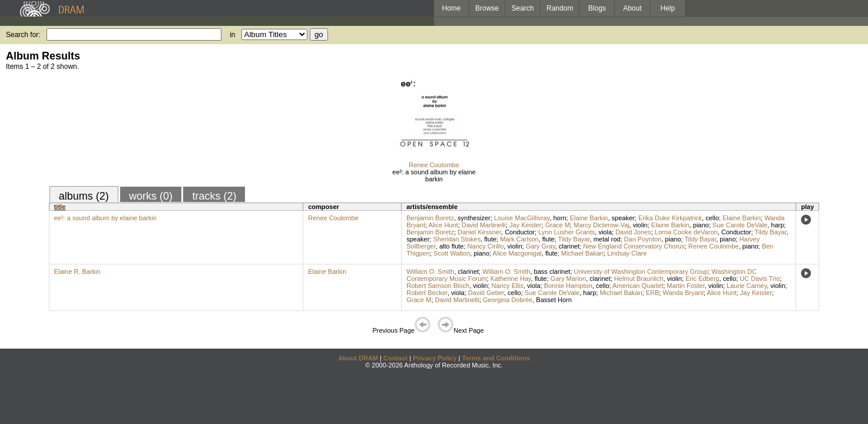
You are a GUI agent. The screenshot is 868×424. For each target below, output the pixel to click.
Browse (487, 8)
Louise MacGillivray (522, 218)
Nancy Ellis (508, 286)
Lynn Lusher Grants (566, 232)
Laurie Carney (747, 286)
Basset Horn (554, 300)
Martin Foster (685, 286)
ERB (653, 293)
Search (523, 8)
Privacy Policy (435, 358)
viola (605, 232)
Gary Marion (569, 279)
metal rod (607, 239)
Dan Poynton (643, 239)
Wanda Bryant (683, 293)
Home (451, 8)
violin (640, 225)
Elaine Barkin (589, 218)
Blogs (597, 8)
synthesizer (474, 218)
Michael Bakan (582, 253)
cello (712, 218)
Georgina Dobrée (508, 300)
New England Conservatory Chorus (634, 246)
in (232, 35)
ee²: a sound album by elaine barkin (434, 175)
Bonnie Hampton (568, 286)
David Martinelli (484, 225)
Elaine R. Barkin (77, 271)
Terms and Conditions (496, 358)
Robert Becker (427, 293)
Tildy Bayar (770, 232)
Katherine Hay (511, 279)
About (632, 8)
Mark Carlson (519, 239)
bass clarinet (552, 271)
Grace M (558, 225)
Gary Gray (541, 246)
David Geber (486, 293)
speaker (623, 218)
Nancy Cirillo (486, 246)
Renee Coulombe (434, 165)
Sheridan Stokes (457, 239)
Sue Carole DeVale (740, 225)
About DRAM (358, 358)
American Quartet (638, 286)
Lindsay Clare (627, 253)
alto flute (452, 246)
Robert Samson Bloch (438, 286)
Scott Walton (452, 253)
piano (701, 225)
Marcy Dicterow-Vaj (602, 225)
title (60, 207)
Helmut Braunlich (639, 279)
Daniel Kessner (479, 232)
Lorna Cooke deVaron (686, 232)
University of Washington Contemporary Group (641, 271)
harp (777, 225)
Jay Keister (525, 225)
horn (560, 218)
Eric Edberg (702, 279)
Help (668, 8)
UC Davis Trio (760, 279)
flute (490, 239)
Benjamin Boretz (430, 218)
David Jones (633, 232)
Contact (395, 358)
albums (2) (84, 196)
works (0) (151, 196)
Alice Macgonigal (517, 253)
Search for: (23, 35)
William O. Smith (430, 271)
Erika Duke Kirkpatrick (670, 218)
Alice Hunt (443, 225)
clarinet (569, 246)
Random (560, 8)
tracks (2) (214, 196)
